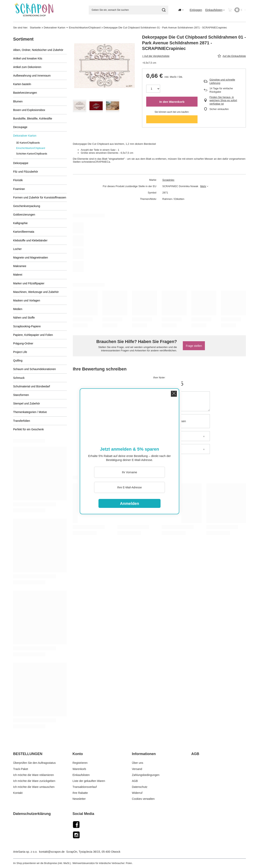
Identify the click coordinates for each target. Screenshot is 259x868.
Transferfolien (22, 421)
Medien (18, 309)
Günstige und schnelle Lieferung (222, 81)
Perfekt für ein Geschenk (28, 429)
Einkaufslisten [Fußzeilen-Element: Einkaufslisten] (81, 775)
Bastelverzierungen (25, 93)
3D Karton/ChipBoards (28, 143)
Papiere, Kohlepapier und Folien (33, 335)
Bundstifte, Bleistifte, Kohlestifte (33, 119)
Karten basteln (22, 84)
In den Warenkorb (172, 102)
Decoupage (20, 127)
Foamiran (19, 189)
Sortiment (23, 39)
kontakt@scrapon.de (52, 852)
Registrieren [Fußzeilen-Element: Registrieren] (80, 763)
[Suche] (164, 10)
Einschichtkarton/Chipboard (85, 28)
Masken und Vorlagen (27, 300)
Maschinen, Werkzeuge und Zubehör (36, 292)
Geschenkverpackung (27, 206)
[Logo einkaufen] (34, 10)
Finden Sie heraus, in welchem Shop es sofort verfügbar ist (223, 101)
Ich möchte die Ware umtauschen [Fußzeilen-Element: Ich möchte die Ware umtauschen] (34, 787)
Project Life (20, 352)
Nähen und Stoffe (24, 318)
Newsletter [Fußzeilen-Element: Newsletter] (79, 799)
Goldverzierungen (24, 215)
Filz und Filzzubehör (26, 172)
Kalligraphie (20, 223)
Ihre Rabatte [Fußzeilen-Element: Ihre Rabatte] (80, 793)
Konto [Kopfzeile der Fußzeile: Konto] (78, 754)
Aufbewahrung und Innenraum (32, 76)
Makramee (20, 266)
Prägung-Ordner (23, 343)
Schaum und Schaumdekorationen (35, 369)
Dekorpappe (21, 163)
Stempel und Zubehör (27, 403)
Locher (17, 249)
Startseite (35, 28)
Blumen (18, 101)
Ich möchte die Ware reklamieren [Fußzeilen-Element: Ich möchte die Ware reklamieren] (34, 775)
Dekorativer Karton (55, 28)
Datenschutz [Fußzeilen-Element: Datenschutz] (140, 787)
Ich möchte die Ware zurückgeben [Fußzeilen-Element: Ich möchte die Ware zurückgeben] (34, 781)
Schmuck (19, 378)
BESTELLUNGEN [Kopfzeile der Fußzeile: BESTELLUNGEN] (28, 754)
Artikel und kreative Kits (28, 58)
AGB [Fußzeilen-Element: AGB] (135, 781)
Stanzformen (21, 395)
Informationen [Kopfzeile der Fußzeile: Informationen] (144, 754)
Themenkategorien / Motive (30, 412)
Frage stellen (194, 346)
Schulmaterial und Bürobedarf (32, 386)
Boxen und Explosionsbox (29, 110)
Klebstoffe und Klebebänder (30, 240)
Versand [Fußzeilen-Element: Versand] (137, 769)
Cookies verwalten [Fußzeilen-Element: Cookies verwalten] (143, 799)
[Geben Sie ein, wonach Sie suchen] (129, 10)
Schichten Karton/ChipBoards (32, 154)
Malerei (18, 275)
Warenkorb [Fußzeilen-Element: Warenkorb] (79, 769)
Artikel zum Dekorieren (27, 67)
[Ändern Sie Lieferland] (181, 10)
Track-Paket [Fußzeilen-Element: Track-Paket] (21, 769)
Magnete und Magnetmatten (31, 258)
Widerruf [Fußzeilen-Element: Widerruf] (137, 793)
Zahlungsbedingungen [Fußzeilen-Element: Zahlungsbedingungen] (146, 775)
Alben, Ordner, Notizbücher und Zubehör (38, 50)
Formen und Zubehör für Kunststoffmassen (40, 197)
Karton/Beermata (24, 232)
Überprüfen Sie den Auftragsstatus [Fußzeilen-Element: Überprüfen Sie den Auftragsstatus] (34, 763)
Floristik (18, 180)
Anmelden (129, 503)
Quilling (18, 361)
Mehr (203, 186)
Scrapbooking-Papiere (27, 326)
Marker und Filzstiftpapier (29, 283)
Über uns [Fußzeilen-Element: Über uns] (138, 763)
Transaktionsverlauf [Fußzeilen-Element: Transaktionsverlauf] (85, 787)
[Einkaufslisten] (215, 10)
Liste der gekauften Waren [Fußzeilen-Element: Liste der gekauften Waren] (89, 781)
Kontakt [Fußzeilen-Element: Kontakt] (18, 793)
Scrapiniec (168, 180)
